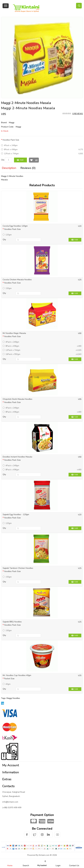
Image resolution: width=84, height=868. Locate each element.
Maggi (12, 123)
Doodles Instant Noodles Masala (17, 457)
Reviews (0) (28, 168)
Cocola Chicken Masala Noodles (17, 280)
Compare (36, 160)
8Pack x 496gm (9, 149)
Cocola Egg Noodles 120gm (15, 226)
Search (26, 866)
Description (9, 168)
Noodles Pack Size (11, 140)
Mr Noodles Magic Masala (14, 333)
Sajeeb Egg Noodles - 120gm (16, 514)
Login (58, 866)
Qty (3, 160)
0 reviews (78, 114)
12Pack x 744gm (10, 154)
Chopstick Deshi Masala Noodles (17, 399)
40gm (7, 684)
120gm (7, 235)
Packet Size (9, 679)
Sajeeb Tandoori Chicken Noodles (18, 568)
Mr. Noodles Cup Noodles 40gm (17, 675)
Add (22, 160)
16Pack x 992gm (11, 354)
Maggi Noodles (13, 698)
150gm (7, 288)
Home (10, 866)
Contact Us (74, 866)
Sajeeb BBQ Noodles (12, 622)
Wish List (31, 160)
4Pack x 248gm (9, 145)
